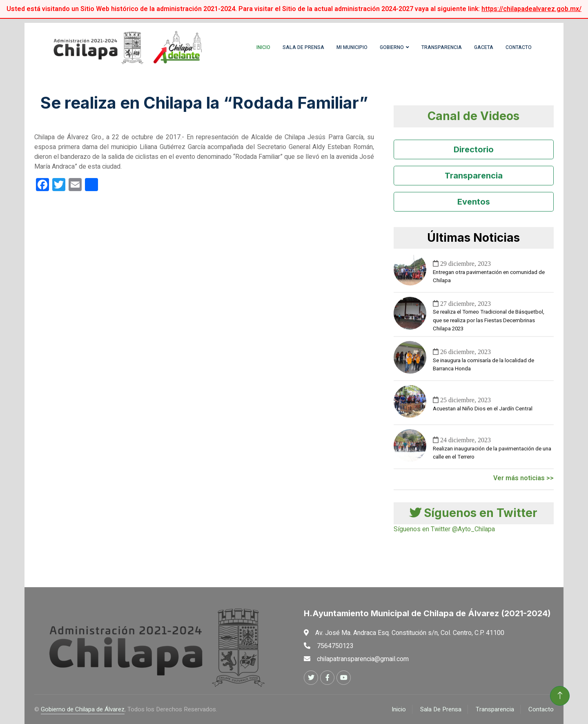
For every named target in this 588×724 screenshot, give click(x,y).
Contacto (519, 47)
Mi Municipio (352, 47)
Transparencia (442, 47)
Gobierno (392, 47)
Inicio (263, 47)
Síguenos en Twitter (473, 513)
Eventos (474, 202)
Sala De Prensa (441, 709)
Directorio (474, 149)
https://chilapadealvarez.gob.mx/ (531, 9)
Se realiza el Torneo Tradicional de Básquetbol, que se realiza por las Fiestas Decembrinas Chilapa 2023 (489, 321)
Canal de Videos (473, 116)
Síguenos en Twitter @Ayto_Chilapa (444, 529)
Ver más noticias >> (523, 478)
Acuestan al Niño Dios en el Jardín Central (483, 409)
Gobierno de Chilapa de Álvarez (83, 709)
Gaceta (484, 47)
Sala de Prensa (303, 47)
